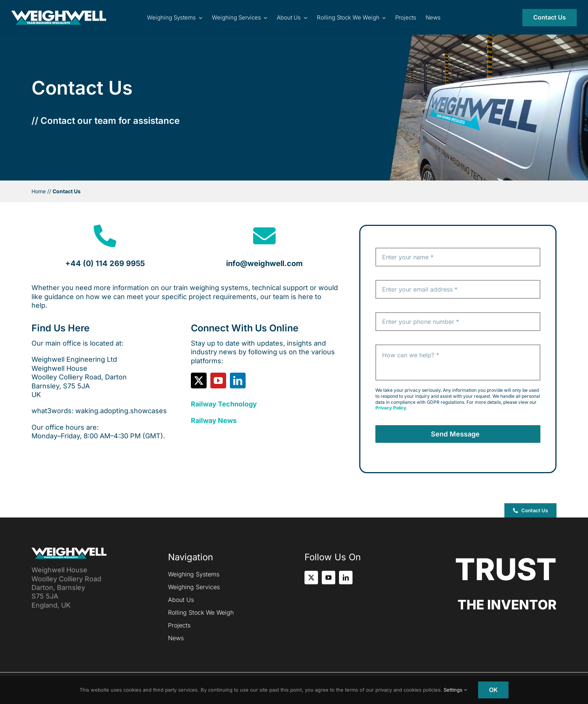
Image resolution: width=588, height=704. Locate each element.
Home (39, 191)
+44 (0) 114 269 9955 (105, 263)
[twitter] (199, 381)
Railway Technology (224, 404)
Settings (455, 690)
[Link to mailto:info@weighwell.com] (264, 236)
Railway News (214, 420)
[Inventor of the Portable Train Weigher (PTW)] (59, 14)
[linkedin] (238, 381)
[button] (530, 510)
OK (493, 690)
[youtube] (218, 381)
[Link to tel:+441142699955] (105, 236)
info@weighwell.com (264, 263)
